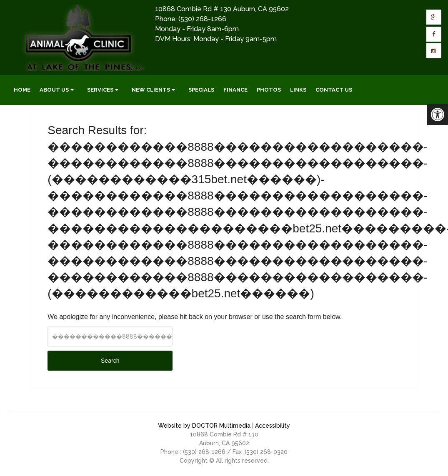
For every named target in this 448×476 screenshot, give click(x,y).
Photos (269, 90)
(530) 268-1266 (202, 19)
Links (298, 90)
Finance (235, 90)
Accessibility (273, 426)
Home (22, 90)
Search (110, 361)
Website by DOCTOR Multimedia (204, 426)
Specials (201, 90)
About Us (54, 90)
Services (100, 90)
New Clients (151, 90)
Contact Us (334, 90)
